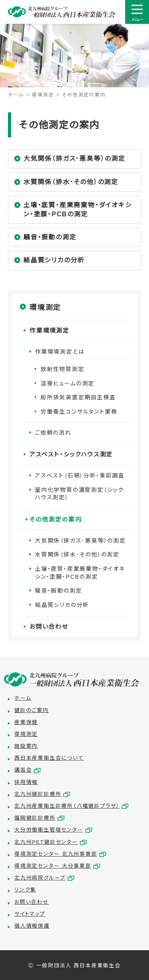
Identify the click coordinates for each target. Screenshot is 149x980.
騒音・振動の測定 (50, 237)
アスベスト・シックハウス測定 (71, 454)
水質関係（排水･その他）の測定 (71, 182)
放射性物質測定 (63, 369)
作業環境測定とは (60, 352)
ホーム (16, 95)
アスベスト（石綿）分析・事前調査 (80, 476)
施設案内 (26, 746)
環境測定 (43, 95)
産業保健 (26, 722)
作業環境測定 (49, 330)
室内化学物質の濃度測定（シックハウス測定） (79, 494)
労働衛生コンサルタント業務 (79, 412)
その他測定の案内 (55, 519)
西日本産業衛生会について (49, 758)
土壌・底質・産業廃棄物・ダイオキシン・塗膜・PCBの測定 (78, 209)
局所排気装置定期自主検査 (78, 397)
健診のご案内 (32, 710)
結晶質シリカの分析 (54, 260)
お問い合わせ (49, 627)
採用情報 (26, 782)
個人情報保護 (32, 926)
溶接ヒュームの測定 (68, 383)
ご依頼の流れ (53, 433)
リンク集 (25, 890)
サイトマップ (30, 914)
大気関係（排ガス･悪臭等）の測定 (74, 159)
